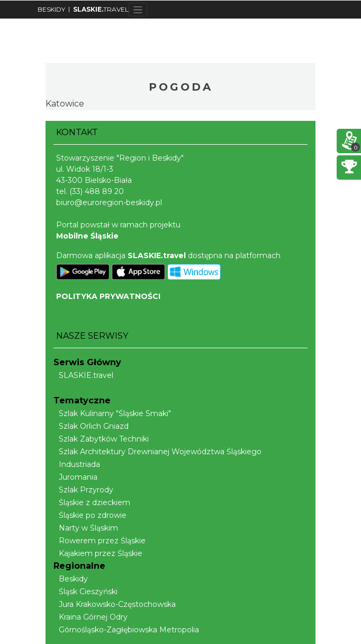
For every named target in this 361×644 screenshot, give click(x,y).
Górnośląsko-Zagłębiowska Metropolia (126, 630)
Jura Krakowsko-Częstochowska (115, 604)
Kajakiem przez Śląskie (98, 553)
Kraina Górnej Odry (91, 617)
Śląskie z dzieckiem (92, 502)
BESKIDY (51, 9)
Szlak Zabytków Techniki (101, 439)
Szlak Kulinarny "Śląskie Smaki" (112, 413)
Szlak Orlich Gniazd (91, 426)
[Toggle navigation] (138, 10)
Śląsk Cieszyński (85, 592)
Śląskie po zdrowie (90, 515)
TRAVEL (101, 9)
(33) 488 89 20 (97, 191)
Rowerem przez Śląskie (100, 541)
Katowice (65, 104)
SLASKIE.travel (83, 375)
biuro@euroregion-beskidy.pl (109, 202)
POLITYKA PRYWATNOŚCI (108, 296)
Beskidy (71, 579)
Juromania (75, 477)
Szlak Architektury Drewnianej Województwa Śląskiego (157, 452)
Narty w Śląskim (86, 528)
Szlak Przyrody (83, 490)
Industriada (77, 464)
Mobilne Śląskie (87, 236)
